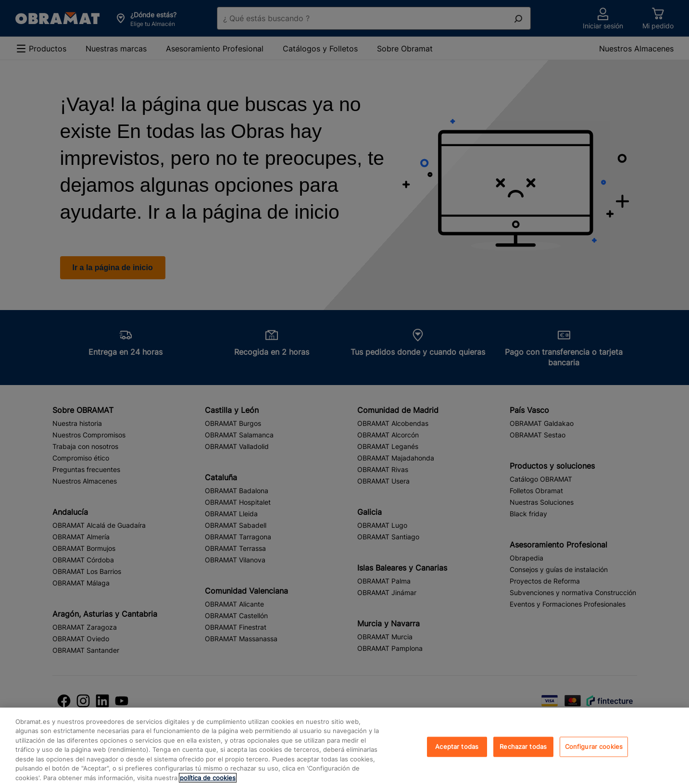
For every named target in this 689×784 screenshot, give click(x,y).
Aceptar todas (457, 754)
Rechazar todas (523, 754)
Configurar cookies (594, 754)
